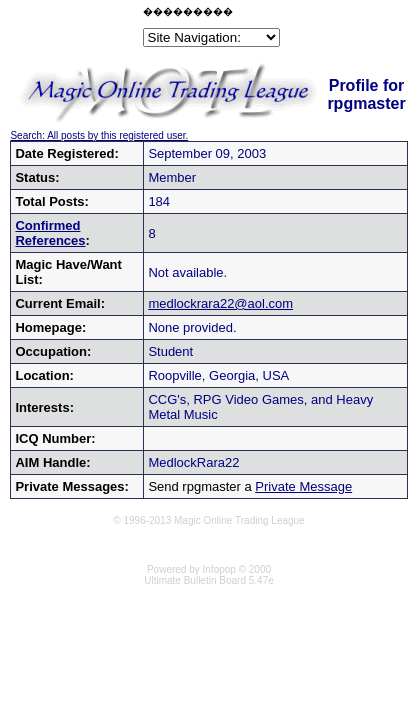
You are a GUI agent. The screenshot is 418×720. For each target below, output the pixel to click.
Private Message (303, 486)
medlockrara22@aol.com (220, 303)
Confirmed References (50, 233)
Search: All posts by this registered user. (99, 135)
